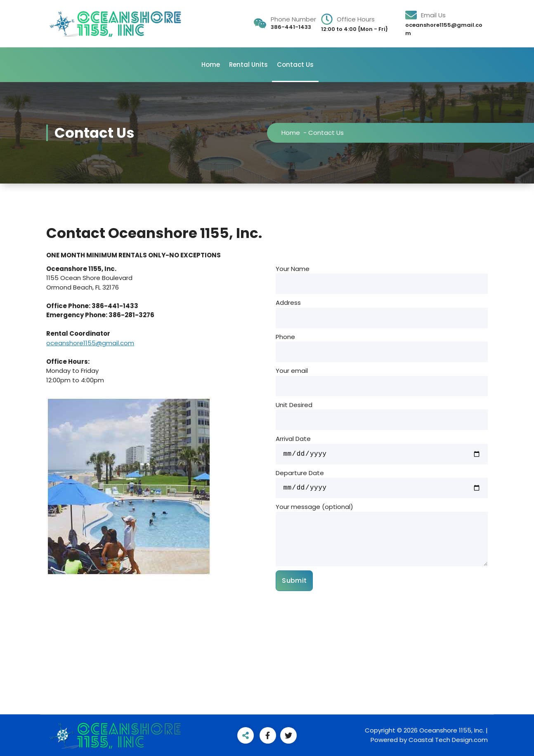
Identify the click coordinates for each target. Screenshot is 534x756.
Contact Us (295, 65)
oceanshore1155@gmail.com (90, 343)
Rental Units (248, 65)
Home (211, 65)
